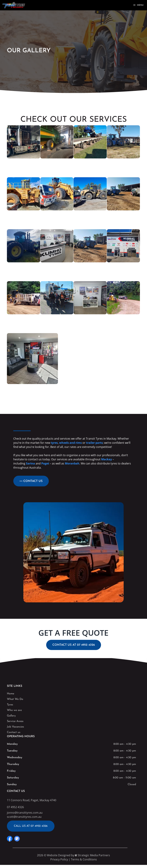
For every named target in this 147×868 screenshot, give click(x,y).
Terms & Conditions (84, 859)
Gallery (11, 716)
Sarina (30, 463)
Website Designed (59, 855)
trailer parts (94, 443)
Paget (45, 463)
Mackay (107, 459)
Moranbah (72, 463)
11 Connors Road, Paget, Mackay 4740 (32, 800)
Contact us (14, 732)
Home (11, 694)
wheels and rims (70, 443)
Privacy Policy (59, 859)
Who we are (14, 710)
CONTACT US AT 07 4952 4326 (74, 645)
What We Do (15, 699)
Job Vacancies (15, 727)
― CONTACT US (31, 481)
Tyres (10, 705)
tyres (54, 443)
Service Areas (15, 721)
